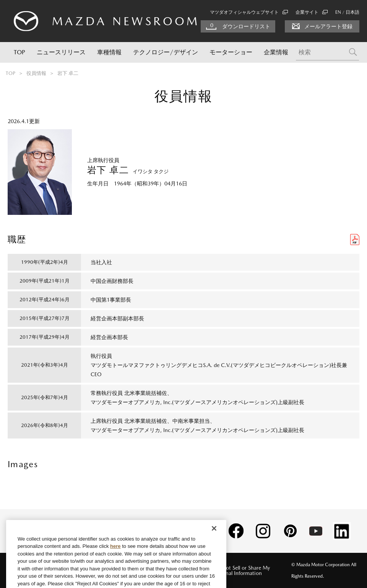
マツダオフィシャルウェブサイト (249, 12)
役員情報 (36, 73)
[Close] (214, 543)
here (115, 561)
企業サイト (312, 12)
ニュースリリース (61, 52)
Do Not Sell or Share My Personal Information (241, 570)
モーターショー (231, 52)
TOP (19, 52)
